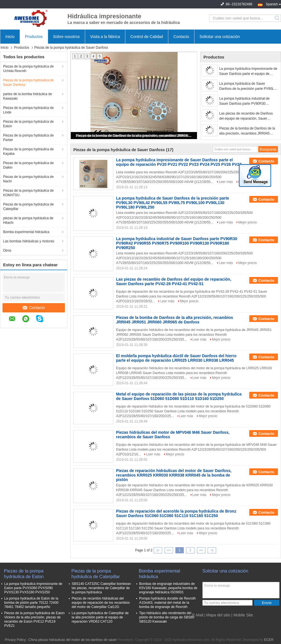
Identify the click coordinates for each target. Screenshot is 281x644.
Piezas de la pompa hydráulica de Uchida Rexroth (28, 69)
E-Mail (198, 615)
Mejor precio (248, 222)
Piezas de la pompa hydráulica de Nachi (28, 179)
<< (169, 550)
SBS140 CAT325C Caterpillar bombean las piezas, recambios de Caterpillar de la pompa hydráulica (101, 588)
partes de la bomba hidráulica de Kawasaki (28, 96)
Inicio (10, 37)
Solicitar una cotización (220, 37)
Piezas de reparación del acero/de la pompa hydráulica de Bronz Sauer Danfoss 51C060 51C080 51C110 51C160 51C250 (176, 513)
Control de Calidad (147, 37)
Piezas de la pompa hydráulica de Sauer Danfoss (28, 82)
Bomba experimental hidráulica (26, 232)
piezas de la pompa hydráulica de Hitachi (28, 220)
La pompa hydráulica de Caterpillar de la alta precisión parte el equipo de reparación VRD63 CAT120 (100, 617)
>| (212, 550)
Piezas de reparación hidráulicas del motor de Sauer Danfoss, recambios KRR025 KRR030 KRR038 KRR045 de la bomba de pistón (174, 475)
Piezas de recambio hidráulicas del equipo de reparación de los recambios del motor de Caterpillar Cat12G (101, 603)
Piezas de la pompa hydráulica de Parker (28, 138)
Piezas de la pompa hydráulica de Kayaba (28, 151)
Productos (34, 37)
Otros (7, 251)
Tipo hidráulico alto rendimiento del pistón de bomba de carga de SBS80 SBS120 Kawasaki (167, 617)
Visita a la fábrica (105, 37)
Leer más (226, 182)
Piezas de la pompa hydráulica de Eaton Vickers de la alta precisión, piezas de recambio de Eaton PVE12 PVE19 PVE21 (34, 619)
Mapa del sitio (218, 615)
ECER (269, 640)
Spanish (273, 4)
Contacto (181, 37)
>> (201, 550)
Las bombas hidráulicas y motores (29, 241)
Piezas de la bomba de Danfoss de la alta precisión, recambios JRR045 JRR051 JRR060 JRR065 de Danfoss (134, 136)
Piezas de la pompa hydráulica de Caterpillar (28, 207)
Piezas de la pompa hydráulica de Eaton (28, 124)
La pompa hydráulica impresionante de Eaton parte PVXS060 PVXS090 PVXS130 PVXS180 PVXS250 (33, 588)
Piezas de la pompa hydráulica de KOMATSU (28, 193)
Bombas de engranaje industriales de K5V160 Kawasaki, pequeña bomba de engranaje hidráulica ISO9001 (168, 588)
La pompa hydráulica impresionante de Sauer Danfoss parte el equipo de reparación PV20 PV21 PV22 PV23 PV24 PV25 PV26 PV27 (248, 71)
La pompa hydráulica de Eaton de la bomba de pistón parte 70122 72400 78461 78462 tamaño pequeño (31, 603)
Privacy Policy (15, 640)
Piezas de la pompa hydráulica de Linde (28, 110)
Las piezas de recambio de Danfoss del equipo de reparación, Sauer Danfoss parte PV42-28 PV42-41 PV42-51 (246, 116)
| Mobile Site (242, 615)
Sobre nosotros (66, 37)
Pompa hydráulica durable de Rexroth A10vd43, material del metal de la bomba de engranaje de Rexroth (167, 603)
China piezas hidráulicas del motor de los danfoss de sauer (72, 640)
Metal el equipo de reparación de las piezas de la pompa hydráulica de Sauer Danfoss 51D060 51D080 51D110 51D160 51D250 (179, 396)
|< (158, 550)
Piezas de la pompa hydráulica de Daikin (28, 165)
